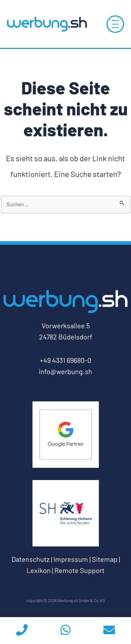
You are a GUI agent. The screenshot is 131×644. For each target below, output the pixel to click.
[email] (109, 631)
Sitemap (105, 559)
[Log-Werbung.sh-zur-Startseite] (47, 24)
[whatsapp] (65, 631)
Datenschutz (31, 559)
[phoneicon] (22, 631)
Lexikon (39, 570)
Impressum (71, 559)
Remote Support (79, 570)
